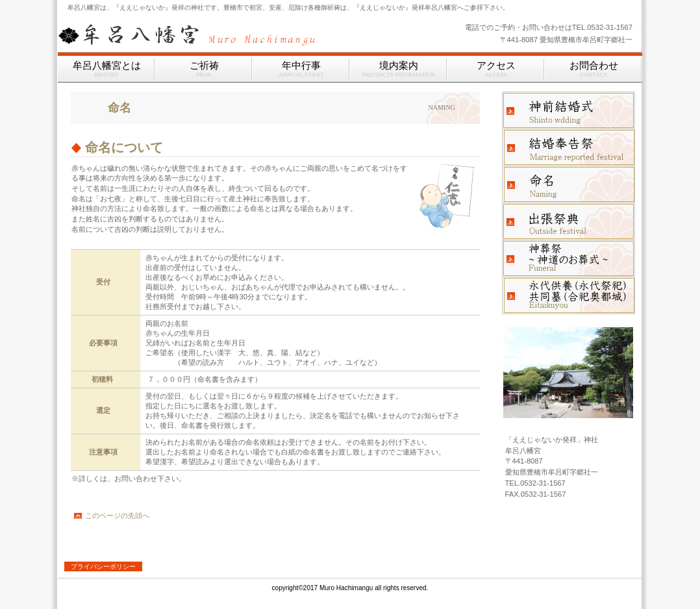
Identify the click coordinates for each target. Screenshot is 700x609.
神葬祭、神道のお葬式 (569, 258)
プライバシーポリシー (103, 566)
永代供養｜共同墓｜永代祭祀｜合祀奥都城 (569, 295)
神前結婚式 (569, 110)
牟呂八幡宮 (220, 34)
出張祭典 (569, 221)
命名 (569, 184)
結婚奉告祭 (569, 147)
